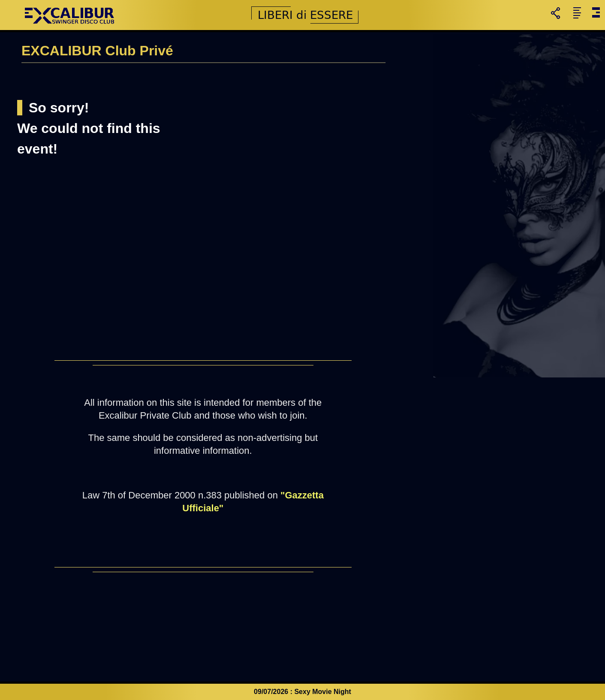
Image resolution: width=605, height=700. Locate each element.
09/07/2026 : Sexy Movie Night (302, 692)
